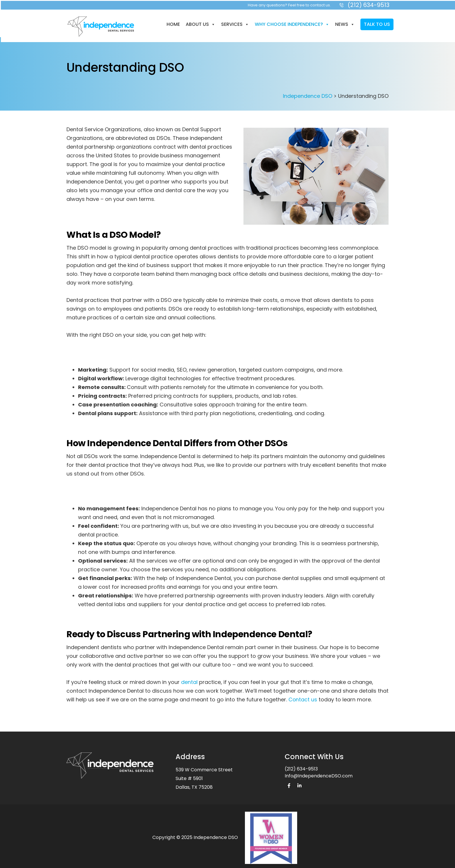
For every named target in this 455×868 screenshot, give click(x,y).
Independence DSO (308, 94)
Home (173, 23)
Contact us (303, 698)
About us (200, 23)
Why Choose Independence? (291, 23)
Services (234, 23)
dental (189, 680)
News (344, 23)
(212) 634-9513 (301, 767)
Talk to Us (376, 23)
